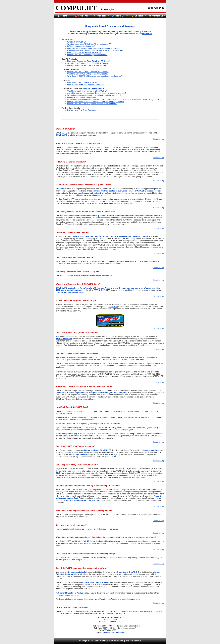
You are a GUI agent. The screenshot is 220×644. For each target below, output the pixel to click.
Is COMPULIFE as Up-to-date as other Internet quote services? (94, 48)
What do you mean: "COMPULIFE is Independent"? (89, 44)
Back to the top (159, 139)
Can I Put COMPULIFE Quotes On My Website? (88, 74)
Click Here (113, 307)
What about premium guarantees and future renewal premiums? (94, 95)
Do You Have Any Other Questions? (82, 110)
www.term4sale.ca (92, 195)
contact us (147, 34)
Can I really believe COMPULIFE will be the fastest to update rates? (96, 50)
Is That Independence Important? (81, 46)
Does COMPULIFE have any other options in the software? (92, 104)
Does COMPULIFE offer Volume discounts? (86, 85)
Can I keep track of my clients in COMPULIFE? (87, 91)
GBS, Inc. (122, 469)
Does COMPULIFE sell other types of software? (87, 55)
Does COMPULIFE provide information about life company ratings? (95, 102)
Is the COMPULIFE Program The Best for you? (87, 65)
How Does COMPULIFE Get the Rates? (84, 53)
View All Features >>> (93, 89)
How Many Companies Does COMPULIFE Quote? (88, 61)
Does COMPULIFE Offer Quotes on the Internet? (88, 72)
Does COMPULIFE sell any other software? (75, 257)
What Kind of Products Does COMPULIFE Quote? (88, 63)
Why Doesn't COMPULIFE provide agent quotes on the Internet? (94, 76)
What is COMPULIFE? (77, 42)
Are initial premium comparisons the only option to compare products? (97, 93)
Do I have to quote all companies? (82, 97)
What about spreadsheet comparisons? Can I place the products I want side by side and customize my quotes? (114, 99)
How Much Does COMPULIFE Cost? (83, 82)
